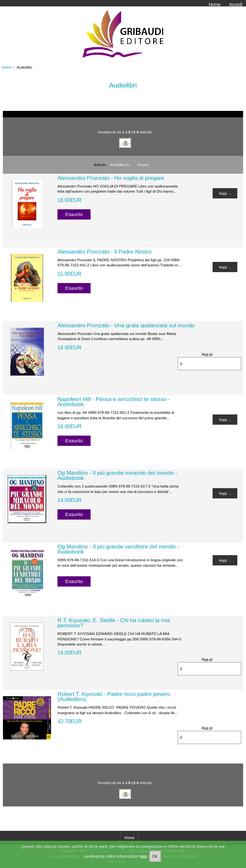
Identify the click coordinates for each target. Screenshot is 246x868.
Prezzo (143, 165)
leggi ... (225, 193)
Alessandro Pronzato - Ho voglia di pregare (111, 178)
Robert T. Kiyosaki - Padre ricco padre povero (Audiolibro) (114, 697)
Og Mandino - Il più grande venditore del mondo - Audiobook (118, 549)
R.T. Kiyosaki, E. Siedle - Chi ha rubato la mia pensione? (114, 623)
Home (215, 4)
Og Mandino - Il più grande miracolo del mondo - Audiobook (117, 475)
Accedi (236, 4)
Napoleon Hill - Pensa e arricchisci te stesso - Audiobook (114, 402)
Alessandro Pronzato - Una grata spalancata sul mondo (126, 325)
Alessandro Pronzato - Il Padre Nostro (105, 252)
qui (144, 860)
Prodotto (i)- (120, 165)
